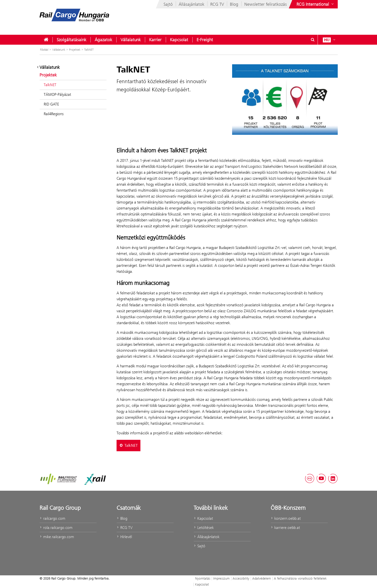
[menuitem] (46, 40)
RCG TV (217, 4)
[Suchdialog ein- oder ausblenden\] (313, 40)
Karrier (155, 40)
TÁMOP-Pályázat (57, 94)
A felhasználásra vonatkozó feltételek (300, 578)
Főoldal (44, 50)
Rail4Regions (54, 114)
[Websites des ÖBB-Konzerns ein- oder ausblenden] (316, 4)
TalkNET (89, 50)
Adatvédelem (262, 578)
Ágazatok (103, 40)
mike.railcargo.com (57, 537)
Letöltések (204, 528)
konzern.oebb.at (286, 518)
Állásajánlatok (191, 4)
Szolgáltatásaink (71, 40)
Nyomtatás (203, 578)
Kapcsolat (179, 40)
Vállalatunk (131, 40)
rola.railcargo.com (56, 528)
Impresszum (221, 578)
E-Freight (205, 40)
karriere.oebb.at (285, 528)
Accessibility (241, 578)
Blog (234, 4)
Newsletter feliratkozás (266, 4)
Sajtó (168, 4)
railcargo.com (52, 518)
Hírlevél (124, 537)
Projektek (75, 50)
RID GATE (51, 104)
